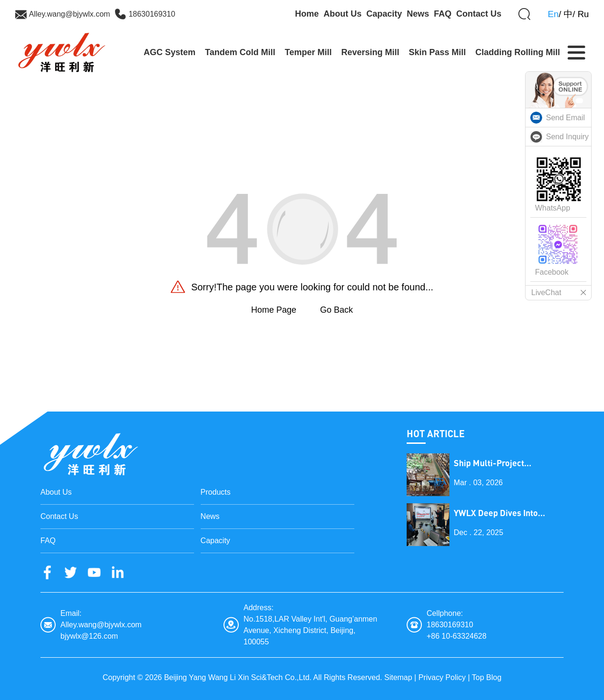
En (553, 14)
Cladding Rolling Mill (518, 52)
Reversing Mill (370, 52)
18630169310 (152, 14)
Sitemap (398, 677)
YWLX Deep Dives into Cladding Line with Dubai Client (502, 513)
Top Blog (487, 677)
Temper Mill (308, 52)
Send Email (565, 118)
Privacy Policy (442, 677)
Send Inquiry (567, 137)
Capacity (384, 14)
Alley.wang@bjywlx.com (70, 14)
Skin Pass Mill (438, 52)
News (418, 14)
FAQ (443, 14)
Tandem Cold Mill (240, 52)
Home (307, 14)
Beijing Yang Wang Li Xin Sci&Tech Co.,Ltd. (238, 677)
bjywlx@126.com (89, 636)
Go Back (336, 310)
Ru (583, 14)
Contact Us (479, 14)
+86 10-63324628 (457, 636)
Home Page (274, 310)
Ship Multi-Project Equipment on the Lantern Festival (505, 463)
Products (216, 492)
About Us (342, 14)
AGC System (170, 52)
